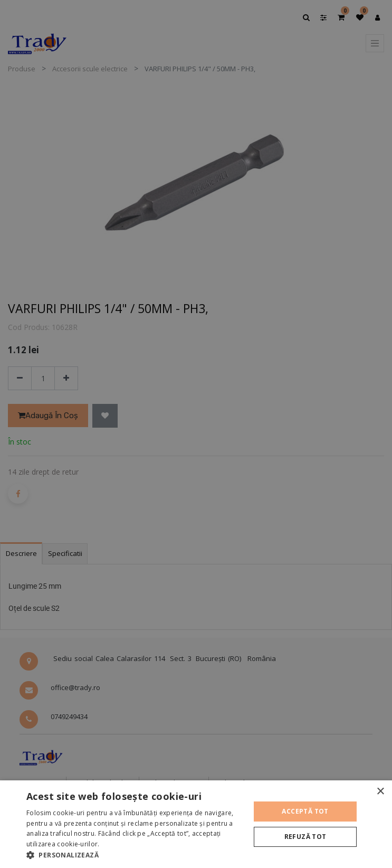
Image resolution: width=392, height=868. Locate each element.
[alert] (196, 434)
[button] (135, 855)
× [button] (380, 792)
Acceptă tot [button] (305, 811)
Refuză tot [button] (305, 837)
